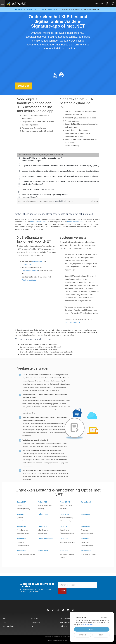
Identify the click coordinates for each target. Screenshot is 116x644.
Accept (92, 629)
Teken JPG (85, 514)
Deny (101, 635)
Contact (66, 641)
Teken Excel (86, 502)
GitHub (70, 201)
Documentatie (27, 265)
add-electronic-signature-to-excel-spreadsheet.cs (37, 201)
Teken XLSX (86, 551)
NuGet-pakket (37, 261)
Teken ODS (43, 526)
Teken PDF (85, 526)
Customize (83, 635)
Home (4, 619)
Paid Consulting (8, 626)
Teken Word (43, 551)
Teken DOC (43, 502)
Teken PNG (21, 539)
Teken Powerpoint (46, 539)
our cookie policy (87, 625)
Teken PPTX (86, 539)
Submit (62, 591)
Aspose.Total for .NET (75, 222)
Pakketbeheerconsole (30, 271)
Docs (4, 622)
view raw (95, 201)
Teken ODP (21, 526)
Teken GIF (21, 514)
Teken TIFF (21, 551)
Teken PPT (64, 539)
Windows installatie (29, 280)
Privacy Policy (52, 641)
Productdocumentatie (72, 322)
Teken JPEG (65, 514)
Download (24, 86)
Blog (33, 626)
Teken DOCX (65, 502)
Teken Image (43, 514)
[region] (58, 178)
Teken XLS (64, 551)
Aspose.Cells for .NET (38, 222)
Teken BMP (21, 502)
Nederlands (98, 4)
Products (34, 619)
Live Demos (35, 622)
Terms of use (60, 641)
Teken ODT (64, 526)
